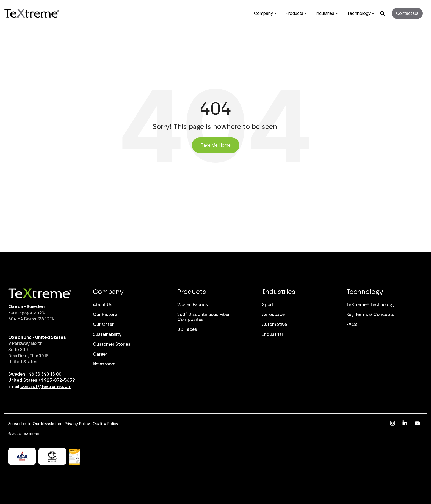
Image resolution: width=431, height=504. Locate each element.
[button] (393, 424)
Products (192, 292)
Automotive (274, 324)
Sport (268, 305)
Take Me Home (216, 145)
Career (100, 354)
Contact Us (407, 13)
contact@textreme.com (46, 387)
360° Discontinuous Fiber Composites (204, 317)
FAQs (352, 324)
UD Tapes (187, 329)
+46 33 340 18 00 (44, 374)
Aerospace (273, 315)
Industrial (272, 334)
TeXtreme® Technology (371, 305)
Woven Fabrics (193, 305)
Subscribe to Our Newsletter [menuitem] (35, 424)
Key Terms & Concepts (370, 315)
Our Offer (103, 324)
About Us (103, 305)
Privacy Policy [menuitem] (77, 424)
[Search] (383, 13)
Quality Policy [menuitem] (105, 424)
